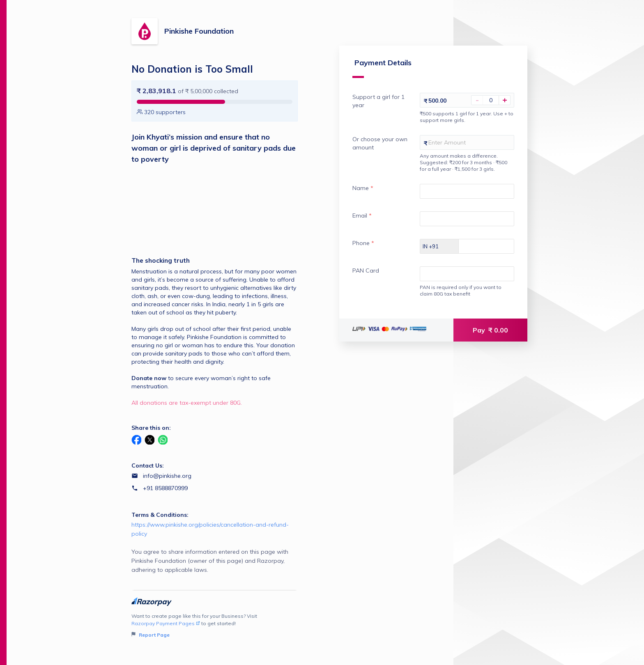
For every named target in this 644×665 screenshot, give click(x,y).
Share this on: (151, 428)
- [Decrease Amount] (477, 108)
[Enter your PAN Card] (462, 282)
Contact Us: (148, 465)
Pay (490, 338)
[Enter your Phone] (489, 254)
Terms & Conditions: (160, 515)
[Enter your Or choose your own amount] (462, 150)
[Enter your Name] (462, 199)
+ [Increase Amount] (505, 108)
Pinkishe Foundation (199, 31)
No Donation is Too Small (192, 69)
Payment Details (373, 76)
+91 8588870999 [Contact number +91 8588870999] (165, 488)
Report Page (151, 635)
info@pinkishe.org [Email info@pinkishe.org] (167, 476)
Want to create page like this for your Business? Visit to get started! (215, 626)
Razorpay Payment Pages (166, 623)
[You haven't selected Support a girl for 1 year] (491, 108)
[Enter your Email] (462, 227)
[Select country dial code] (430, 254)
